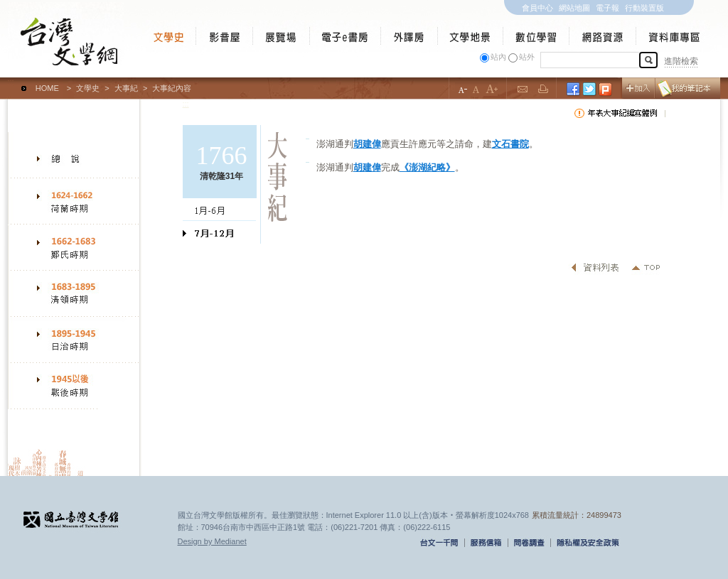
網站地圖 (574, 8)
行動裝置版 (644, 8)
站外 (527, 57)
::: (11, 82)
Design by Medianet (212, 541)
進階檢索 (681, 61)
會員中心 (537, 8)
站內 (498, 57)
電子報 (607, 8)
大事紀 (126, 88)
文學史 (88, 88)
